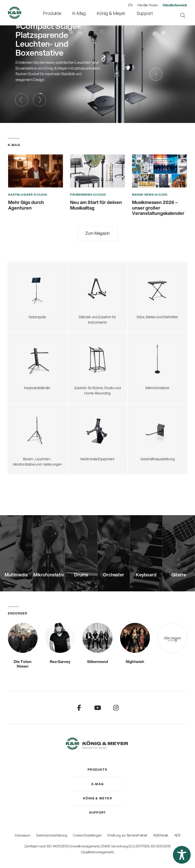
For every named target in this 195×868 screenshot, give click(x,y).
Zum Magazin (97, 233)
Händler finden (148, 5)
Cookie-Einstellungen (87, 835)
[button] (182, 855)
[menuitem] (57, 13)
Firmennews (81, 195)
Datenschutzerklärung (52, 835)
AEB (177, 835)
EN (130, 5)
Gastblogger (21, 195)
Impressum (22, 835)
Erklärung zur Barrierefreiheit (127, 835)
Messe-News (143, 195)
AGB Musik (161, 835)
